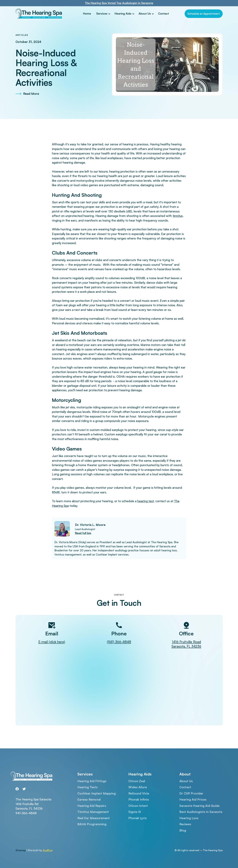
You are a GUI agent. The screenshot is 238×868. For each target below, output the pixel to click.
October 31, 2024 (28, 42)
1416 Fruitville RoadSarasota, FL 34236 (186, 644)
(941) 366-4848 (119, 642)
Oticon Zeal (137, 781)
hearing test (146, 501)
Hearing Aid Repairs (92, 806)
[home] (40, 14)
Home (87, 14)
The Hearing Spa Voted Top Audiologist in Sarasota (119, 3)
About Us (145, 14)
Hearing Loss (189, 818)
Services (102, 14)
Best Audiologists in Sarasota (201, 812)
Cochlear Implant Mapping (97, 793)
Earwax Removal (89, 799)
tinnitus (178, 216)
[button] (103, 14)
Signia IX (135, 812)
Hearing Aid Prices (193, 799)
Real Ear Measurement (94, 818)
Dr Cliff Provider (191, 793)
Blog (183, 830)
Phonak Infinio (139, 799)
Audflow (48, 850)
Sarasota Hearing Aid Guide (199, 806)
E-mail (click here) (52, 642)
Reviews (185, 824)
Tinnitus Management (93, 812)
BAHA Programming (92, 824)
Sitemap (21, 850)
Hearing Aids (123, 14)
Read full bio (83, 533)
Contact (164, 14)
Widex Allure (138, 787)
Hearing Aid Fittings (92, 781)
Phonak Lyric (138, 818)
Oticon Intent (138, 806)
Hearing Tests (88, 787)
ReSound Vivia (139, 793)
